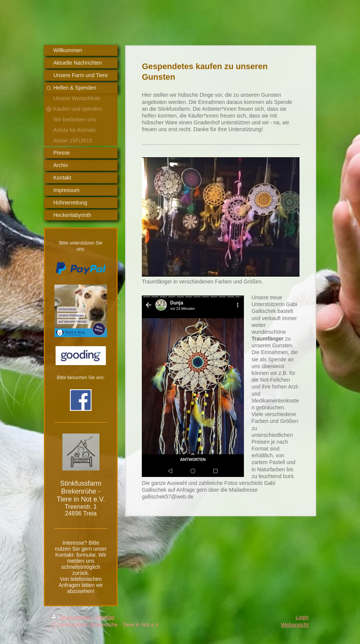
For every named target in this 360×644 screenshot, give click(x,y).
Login (302, 617)
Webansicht (295, 625)
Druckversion (72, 617)
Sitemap (105, 617)
